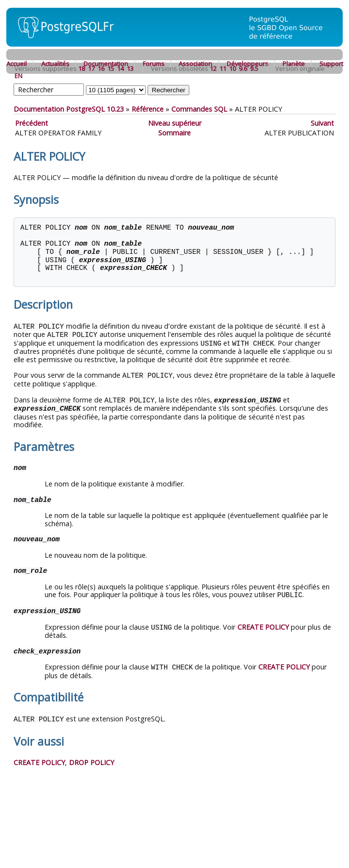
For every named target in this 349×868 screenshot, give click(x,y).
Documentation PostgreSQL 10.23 (69, 109)
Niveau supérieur (175, 123)
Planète (294, 64)
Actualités (55, 64)
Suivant (322, 123)
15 (111, 68)
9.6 (243, 68)
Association (195, 64)
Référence (148, 109)
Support (331, 64)
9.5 (254, 68)
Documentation (106, 64)
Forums (154, 64)
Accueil (17, 64)
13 (130, 68)
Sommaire (174, 133)
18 (82, 68)
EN (18, 76)
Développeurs (248, 64)
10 (233, 68)
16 (101, 68)
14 (120, 68)
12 (213, 68)
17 (91, 68)
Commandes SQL (199, 109)
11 (223, 68)
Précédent (32, 123)
